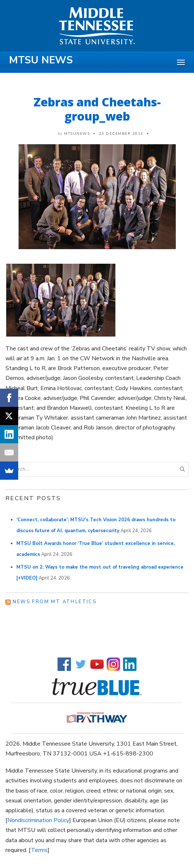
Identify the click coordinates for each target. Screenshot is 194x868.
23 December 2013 (121, 134)
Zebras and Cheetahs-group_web (97, 109)
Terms (39, 850)
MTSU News (41, 60)
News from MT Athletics (55, 602)
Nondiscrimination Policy (38, 820)
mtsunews (77, 134)
